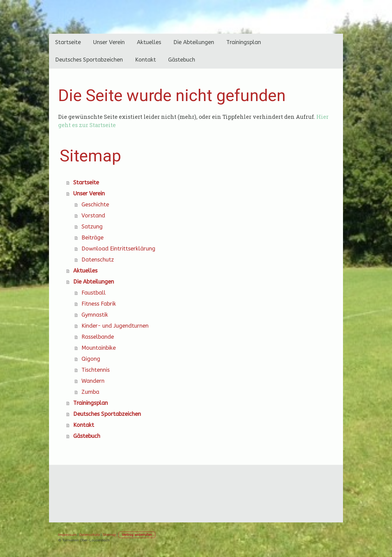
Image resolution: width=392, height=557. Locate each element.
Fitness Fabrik (99, 304)
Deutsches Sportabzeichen (89, 60)
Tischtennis (96, 370)
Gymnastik (95, 315)
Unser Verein (109, 42)
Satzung (92, 227)
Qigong (91, 359)
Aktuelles (149, 42)
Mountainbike (99, 348)
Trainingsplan (244, 42)
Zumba (90, 392)
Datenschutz (98, 260)
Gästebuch (182, 60)
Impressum (67, 535)
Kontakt (145, 60)
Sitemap (109, 535)
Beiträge (92, 238)
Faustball (94, 293)
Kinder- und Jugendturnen (115, 326)
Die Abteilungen (194, 42)
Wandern (93, 381)
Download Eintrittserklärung (118, 249)
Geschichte (95, 205)
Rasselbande (98, 337)
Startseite (68, 42)
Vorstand (93, 216)
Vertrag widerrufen (137, 535)
